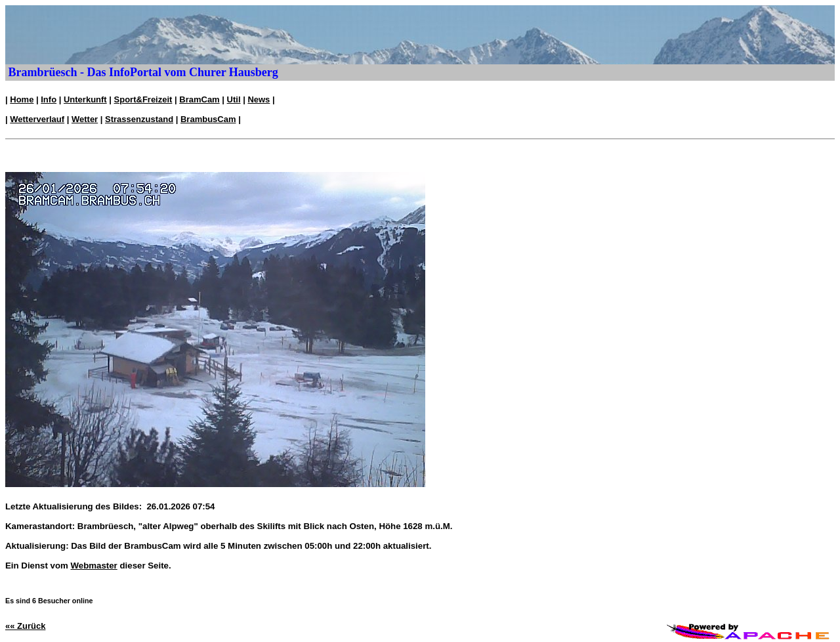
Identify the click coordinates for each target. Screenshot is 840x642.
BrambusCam (208, 119)
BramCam (199, 99)
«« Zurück (25, 626)
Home (22, 99)
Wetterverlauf (37, 119)
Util (234, 99)
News (259, 99)
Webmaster (94, 566)
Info (49, 99)
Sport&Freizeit (143, 99)
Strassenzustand (139, 119)
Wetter (85, 119)
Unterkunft (85, 99)
